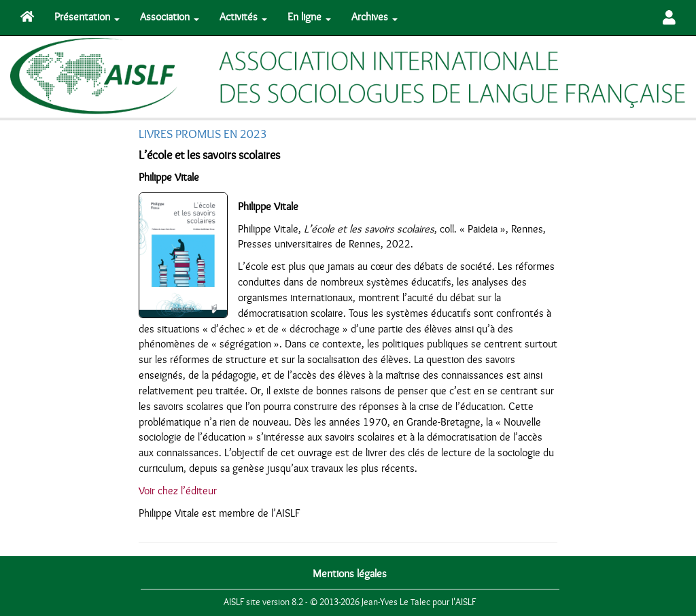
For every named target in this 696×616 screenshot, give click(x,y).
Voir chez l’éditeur (178, 491)
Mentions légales (350, 574)
